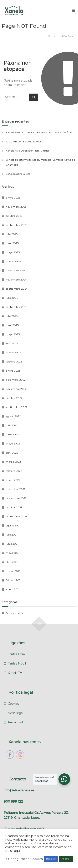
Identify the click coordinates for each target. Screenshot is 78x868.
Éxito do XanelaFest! (18, 174)
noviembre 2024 (16, 280)
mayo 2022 (13, 444)
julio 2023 (12, 316)
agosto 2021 (13, 525)
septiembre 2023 (17, 307)
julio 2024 (12, 298)
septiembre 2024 (17, 289)
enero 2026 (13, 198)
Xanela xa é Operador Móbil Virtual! (28, 151)
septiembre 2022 (17, 407)
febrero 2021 (14, 580)
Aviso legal (16, 713)
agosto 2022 (13, 416)
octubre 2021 (14, 507)
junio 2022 (12, 434)
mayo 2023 (13, 334)
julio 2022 (12, 425)
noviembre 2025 (16, 207)
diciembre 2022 (16, 380)
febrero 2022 (14, 471)
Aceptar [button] (66, 859)
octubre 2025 (14, 216)
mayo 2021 (12, 553)
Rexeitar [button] (51, 859)
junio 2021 (12, 544)
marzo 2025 (13, 261)
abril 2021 (12, 562)
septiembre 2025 (17, 225)
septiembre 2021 (16, 516)
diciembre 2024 (16, 270)
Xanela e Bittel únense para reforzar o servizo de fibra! (40, 132)
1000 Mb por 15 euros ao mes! (24, 141)
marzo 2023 (13, 352)
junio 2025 (12, 243)
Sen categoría (14, 613)
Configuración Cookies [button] (25, 859)
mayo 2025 (13, 252)
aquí (17, 851)
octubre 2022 (14, 398)
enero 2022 (13, 480)
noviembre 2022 (16, 389)
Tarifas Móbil (17, 663)
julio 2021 (11, 535)
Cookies (14, 704)
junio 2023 (12, 325)
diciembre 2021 (15, 489)
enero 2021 (13, 589)
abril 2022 (12, 453)
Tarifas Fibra (16, 654)
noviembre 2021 (16, 498)
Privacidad (15, 722)
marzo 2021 (13, 571)
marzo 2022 (13, 462)
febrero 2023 (14, 362)
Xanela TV (15, 673)
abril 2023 (12, 343)
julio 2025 (12, 234)
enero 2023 (13, 371)
